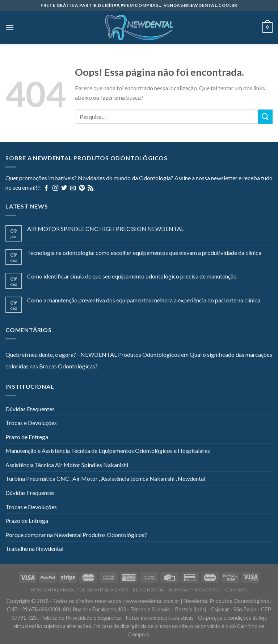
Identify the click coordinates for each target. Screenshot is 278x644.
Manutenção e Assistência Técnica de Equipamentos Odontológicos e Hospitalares (108, 451)
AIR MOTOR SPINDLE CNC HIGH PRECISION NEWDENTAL (106, 229)
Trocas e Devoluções (31, 423)
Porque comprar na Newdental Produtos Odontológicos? (76, 535)
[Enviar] (265, 117)
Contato (236, 590)
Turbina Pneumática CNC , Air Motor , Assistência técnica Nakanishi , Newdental (105, 478)
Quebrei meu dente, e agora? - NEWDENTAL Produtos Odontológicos (93, 354)
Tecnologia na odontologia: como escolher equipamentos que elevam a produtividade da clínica (144, 253)
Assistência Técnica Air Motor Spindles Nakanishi (67, 465)
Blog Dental (149, 590)
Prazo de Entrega (27, 437)
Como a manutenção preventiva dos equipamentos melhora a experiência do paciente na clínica (144, 300)
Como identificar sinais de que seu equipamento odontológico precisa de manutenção (132, 276)
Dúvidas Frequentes (30, 409)
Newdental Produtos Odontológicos (80, 590)
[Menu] (10, 27)
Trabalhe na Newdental (34, 548)
